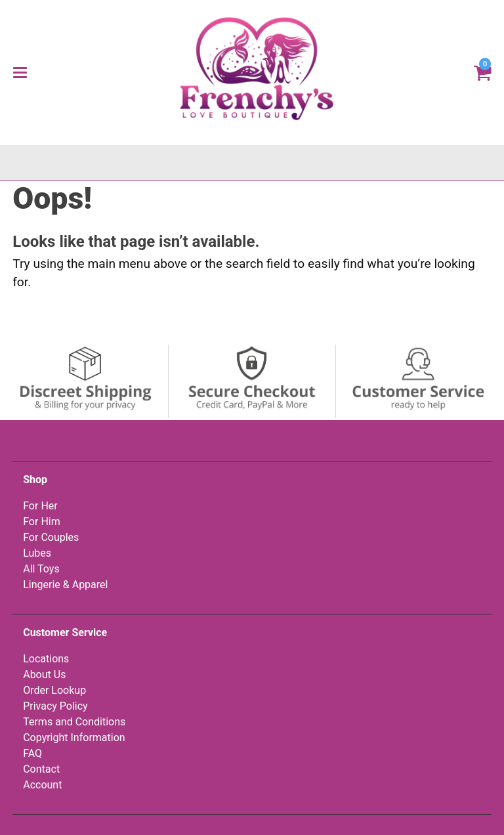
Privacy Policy (55, 706)
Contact (41, 769)
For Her (40, 506)
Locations (46, 659)
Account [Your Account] (42, 785)
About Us (44, 674)
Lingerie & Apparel (65, 585)
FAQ (32, 753)
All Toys (41, 569)
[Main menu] (20, 72)
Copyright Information (74, 738)
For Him (42, 522)
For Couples (51, 537)
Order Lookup (54, 690)
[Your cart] (483, 72)
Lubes (37, 553)
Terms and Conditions (74, 722)
